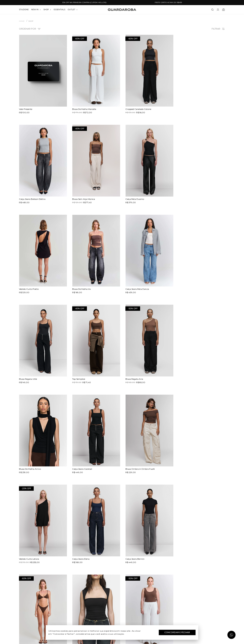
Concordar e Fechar (177, 632)
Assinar (216, 623)
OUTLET (73, 10)
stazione (24, 10)
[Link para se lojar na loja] (218, 10)
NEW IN (36, 10)
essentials (59, 10)
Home (22, 21)
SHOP (47, 10)
